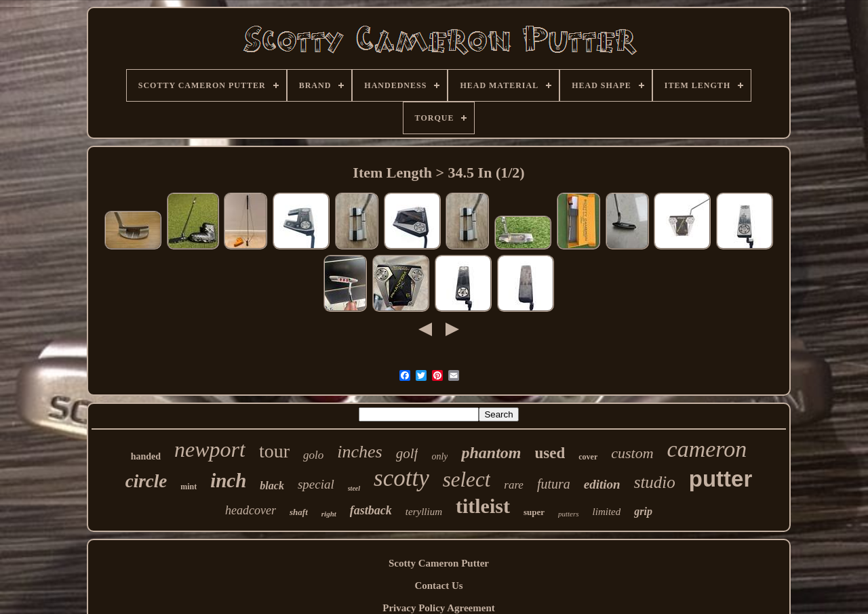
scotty (401, 478)
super (534, 512)
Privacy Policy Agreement (439, 608)
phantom (491, 453)
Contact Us (438, 586)
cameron (707, 449)
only (439, 456)
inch (228, 480)
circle (146, 481)
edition (602, 484)
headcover (251, 510)
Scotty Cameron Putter (439, 563)
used (550, 453)
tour (274, 451)
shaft (299, 512)
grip (643, 511)
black (272, 486)
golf (407, 453)
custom (632, 453)
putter (721, 479)
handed (146, 456)
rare (514, 485)
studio (655, 482)
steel (354, 488)
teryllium (424, 512)
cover (588, 457)
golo (313, 455)
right (329, 514)
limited (607, 512)
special (316, 484)
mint (189, 487)
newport (210, 449)
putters (569, 514)
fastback (371, 510)
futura (554, 484)
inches (359, 452)
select (467, 479)
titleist (483, 506)
